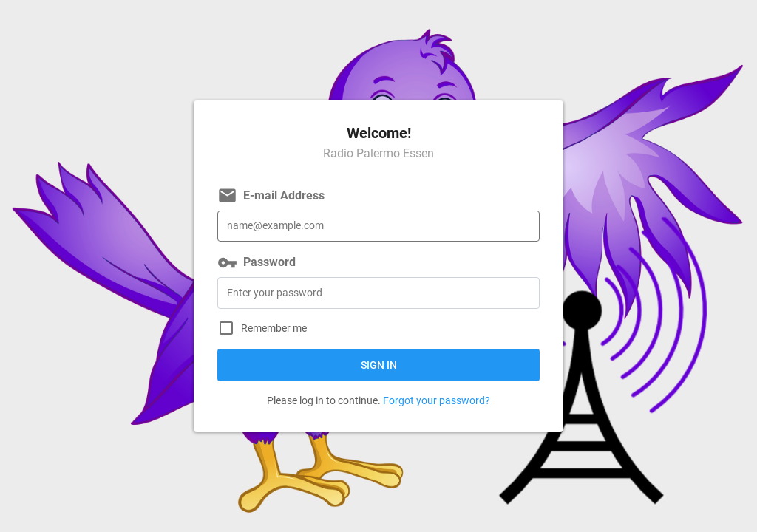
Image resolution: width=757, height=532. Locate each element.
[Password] (378, 293)
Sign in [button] (379, 365)
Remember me (274, 328)
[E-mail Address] (378, 226)
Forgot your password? (437, 400)
